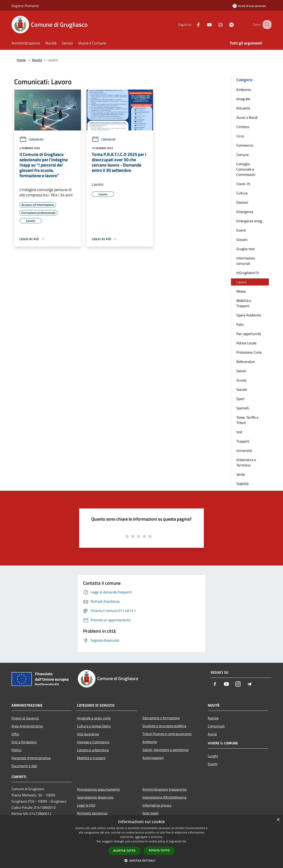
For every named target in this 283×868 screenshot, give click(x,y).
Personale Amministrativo (31, 758)
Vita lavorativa (88, 734)
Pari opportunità (249, 334)
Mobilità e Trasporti (244, 303)
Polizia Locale (246, 343)
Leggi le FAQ (86, 805)
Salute (241, 371)
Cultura (242, 193)
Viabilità (242, 484)
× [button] (278, 820)
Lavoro (241, 282)
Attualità (243, 108)
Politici (17, 750)
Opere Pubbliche (249, 315)
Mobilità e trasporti (91, 758)
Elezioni (242, 202)
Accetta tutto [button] (124, 851)
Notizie (213, 718)
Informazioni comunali (246, 261)
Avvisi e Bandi (247, 117)
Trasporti (243, 441)
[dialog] (141, 842)
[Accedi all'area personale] (249, 6)
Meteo (241, 291)
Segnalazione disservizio (95, 797)
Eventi (241, 230)
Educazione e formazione (161, 718)
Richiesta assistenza (92, 813)
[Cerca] (266, 25)
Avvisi (212, 734)
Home (21, 60)
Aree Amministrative (27, 726)
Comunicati (31, 139)
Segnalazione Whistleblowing (164, 797)
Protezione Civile (249, 352)
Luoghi (213, 756)
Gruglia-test (246, 249)
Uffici (15, 734)
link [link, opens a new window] (184, 841)
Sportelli (243, 408)
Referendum (246, 362)
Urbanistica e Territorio (246, 462)
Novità (37, 60)
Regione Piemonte (25, 6)
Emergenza (245, 212)
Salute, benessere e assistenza (165, 750)
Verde (241, 474)
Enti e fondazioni (24, 742)
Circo (240, 136)
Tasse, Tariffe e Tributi (247, 420)
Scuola (241, 380)
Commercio (245, 145)
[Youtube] (205, 24)
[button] (141, 860)
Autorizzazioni (153, 758)
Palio (240, 324)
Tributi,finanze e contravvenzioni (167, 734)
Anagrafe (243, 99)
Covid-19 (243, 184)
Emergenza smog (249, 221)
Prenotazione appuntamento (98, 789)
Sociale (242, 389)
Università (244, 450)
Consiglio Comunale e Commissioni (246, 169)
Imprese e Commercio (93, 742)
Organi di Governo (25, 718)
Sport (240, 399)
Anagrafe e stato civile (94, 718)
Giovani (242, 240)
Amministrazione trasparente (164, 789)
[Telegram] (227, 24)
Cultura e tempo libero (94, 726)
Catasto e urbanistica (93, 750)
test (239, 432)
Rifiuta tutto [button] (159, 850)
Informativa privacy (157, 805)
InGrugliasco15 (248, 273)
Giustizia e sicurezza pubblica (164, 726)
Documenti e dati (24, 766)
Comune (243, 155)
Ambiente (244, 90)
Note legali (150, 813)
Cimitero (243, 127)
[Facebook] (194, 24)
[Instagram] (216, 24)
